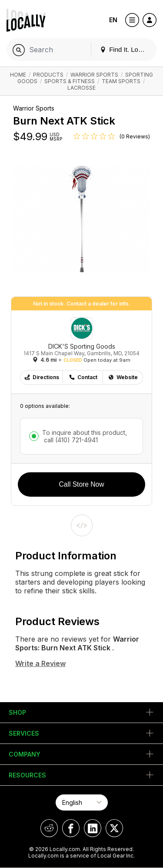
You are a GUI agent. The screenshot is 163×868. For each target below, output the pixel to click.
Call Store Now (82, 484)
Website (123, 377)
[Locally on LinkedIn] (93, 828)
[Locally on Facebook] (71, 828)
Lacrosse (81, 88)
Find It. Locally (126, 49)
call (70, 440)
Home (18, 75)
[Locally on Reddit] (49, 828)
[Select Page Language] (82, 802)
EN (113, 20)
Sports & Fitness (70, 81)
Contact (83, 377)
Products (48, 75)
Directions (42, 377)
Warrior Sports (94, 75)
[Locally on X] (114, 828)
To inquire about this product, (85, 436)
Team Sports (121, 81)
